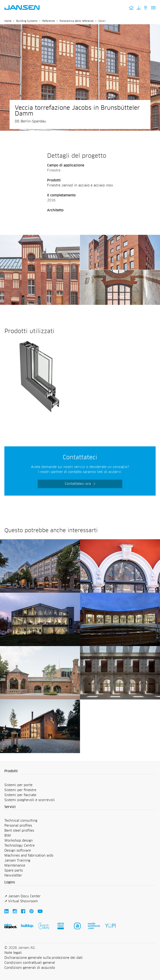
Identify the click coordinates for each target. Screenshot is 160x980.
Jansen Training (17, 861)
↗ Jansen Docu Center (22, 896)
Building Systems (27, 21)
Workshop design (19, 841)
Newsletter (13, 875)
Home (8, 21)
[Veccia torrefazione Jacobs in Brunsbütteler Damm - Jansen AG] (40, 237)
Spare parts (14, 870)
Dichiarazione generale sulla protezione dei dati (44, 958)
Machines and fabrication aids (29, 856)
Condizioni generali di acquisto (30, 968)
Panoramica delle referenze (77, 21)
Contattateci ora (78, 484)
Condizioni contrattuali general (30, 963)
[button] (80, 771)
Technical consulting (21, 821)
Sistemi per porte (18, 785)
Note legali (13, 953)
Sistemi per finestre (20, 790)
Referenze (49, 21)
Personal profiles (18, 826)
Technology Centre (19, 846)
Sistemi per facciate (20, 795)
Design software (18, 851)
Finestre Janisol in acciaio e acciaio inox (80, 185)
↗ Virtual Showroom (21, 901)
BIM (8, 836)
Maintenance (15, 866)
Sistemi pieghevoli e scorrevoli (30, 800)
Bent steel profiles (19, 831)
